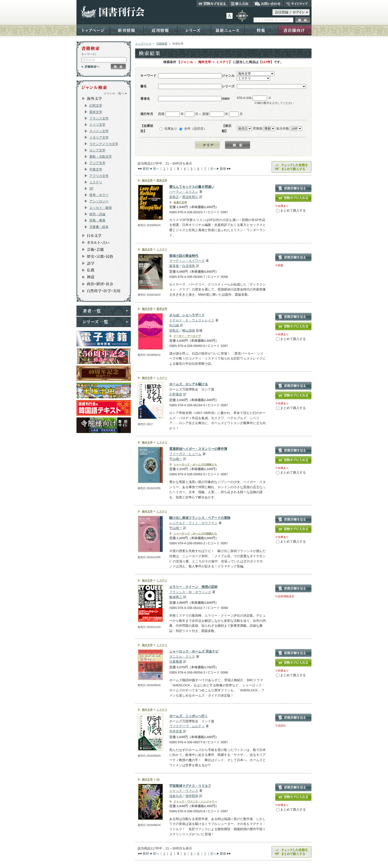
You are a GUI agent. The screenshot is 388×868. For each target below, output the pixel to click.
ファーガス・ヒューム (185, 454)
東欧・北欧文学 (101, 157)
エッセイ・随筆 (101, 208)
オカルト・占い (101, 242)
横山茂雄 (189, 330)
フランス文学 (99, 118)
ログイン (291, 12)
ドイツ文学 (97, 125)
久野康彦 (176, 394)
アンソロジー (99, 201)
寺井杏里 (176, 731)
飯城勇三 (176, 597)
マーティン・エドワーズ (187, 261)
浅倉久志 (176, 796)
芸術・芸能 (101, 249)
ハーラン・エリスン (184, 192)
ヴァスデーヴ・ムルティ (187, 726)
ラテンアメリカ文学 (104, 144)
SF (91, 188)
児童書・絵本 (99, 227)
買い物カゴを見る (212, 3)
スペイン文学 (99, 131)
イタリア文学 (99, 137)
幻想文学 (96, 106)
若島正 (174, 197)
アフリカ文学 (99, 176)
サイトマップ (298, 3)
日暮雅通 (176, 662)
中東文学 (96, 169)
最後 (223, 169)
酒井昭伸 (192, 796)
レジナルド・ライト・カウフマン (193, 523)
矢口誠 (174, 325)
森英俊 (174, 266)
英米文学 (96, 112)
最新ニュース (228, 30)
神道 (101, 277)
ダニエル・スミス (182, 657)
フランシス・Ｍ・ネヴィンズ (190, 592)
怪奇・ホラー (99, 195)
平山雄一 (176, 459)
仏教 (101, 270)
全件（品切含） (195, 129)
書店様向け (295, 30)
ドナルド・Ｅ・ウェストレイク (192, 320)
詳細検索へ (91, 67)
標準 (242, 16)
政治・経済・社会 (101, 284)
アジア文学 (97, 163)
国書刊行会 (112, 12)
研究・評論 (97, 214)
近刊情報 (160, 30)
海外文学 (101, 98)
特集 (261, 30)
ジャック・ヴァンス (184, 791)
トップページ (93, 30)
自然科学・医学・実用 (101, 291)
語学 (101, 263)
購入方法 (240, 3)
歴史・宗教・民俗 (101, 256)
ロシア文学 (97, 150)
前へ (156, 169)
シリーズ (194, 30)
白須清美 (189, 266)
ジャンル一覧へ (116, 93)
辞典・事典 (97, 220)
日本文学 (101, 236)
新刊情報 (127, 30)
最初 (146, 169)
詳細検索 (162, 44)
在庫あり (171, 129)
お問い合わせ (268, 3)
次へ (213, 169)
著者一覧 (104, 311)
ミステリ (96, 182)
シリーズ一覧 (104, 322)
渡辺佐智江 (190, 197)
